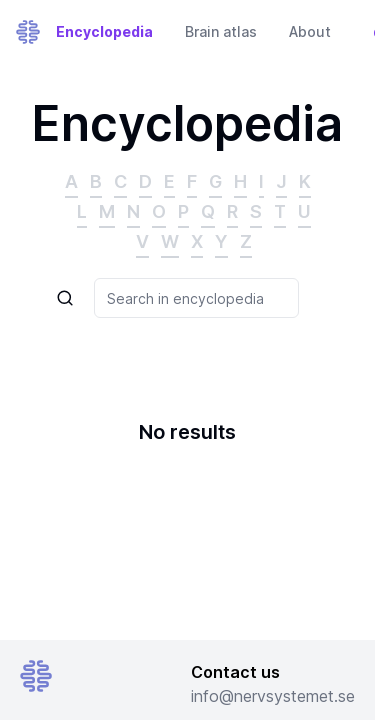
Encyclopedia (104, 31)
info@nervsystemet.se (273, 696)
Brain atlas (221, 31)
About (310, 31)
